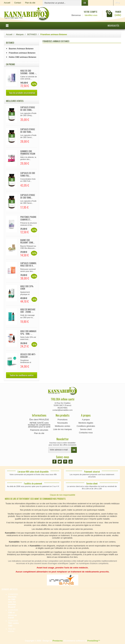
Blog (117, 2)
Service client (86, 429)
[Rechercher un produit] (62, 3)
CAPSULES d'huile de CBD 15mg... (28, 130)
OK (85, 3)
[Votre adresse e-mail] (60, 450)
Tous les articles (12, 630)
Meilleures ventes (62, 426)
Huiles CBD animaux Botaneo (23, 57)
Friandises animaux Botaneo (22, 53)
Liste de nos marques (63, 429)
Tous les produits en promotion (22, 93)
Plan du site (39, 433)
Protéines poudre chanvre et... (28, 218)
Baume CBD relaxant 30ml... (28, 241)
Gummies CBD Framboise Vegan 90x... (28, 154)
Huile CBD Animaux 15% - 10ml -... (28, 332)
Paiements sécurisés (39, 430)
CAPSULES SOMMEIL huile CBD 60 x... (28, 264)
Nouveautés (113, 25)
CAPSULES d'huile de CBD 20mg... (28, 109)
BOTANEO (10, 43)
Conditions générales (86, 426)
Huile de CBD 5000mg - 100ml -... (29, 72)
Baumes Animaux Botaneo (21, 48)
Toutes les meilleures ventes (22, 375)
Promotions (63, 420)
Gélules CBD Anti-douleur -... (28, 356)
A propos (86, 420)
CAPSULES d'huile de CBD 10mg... (28, 196)
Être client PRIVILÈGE (39, 420)
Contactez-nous (86, 433)
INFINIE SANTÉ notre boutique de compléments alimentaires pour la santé (39, 425)
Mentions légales (86, 423)
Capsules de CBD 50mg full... (28, 174)
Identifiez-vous (91, 15)
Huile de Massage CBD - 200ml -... (28, 311)
